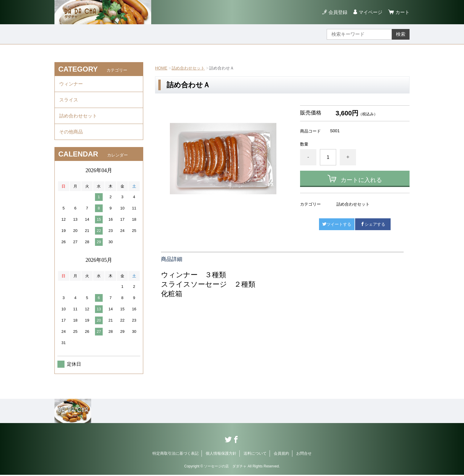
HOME (161, 68)
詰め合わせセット (188, 68)
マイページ (370, 12)
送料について (255, 455)
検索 (401, 34)
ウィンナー (71, 84)
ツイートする (337, 224)
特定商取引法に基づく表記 (175, 455)
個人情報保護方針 (221, 455)
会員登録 (338, 12)
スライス (69, 100)
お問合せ (304, 455)
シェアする (373, 224)
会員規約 (281, 455)
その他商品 (71, 133)
